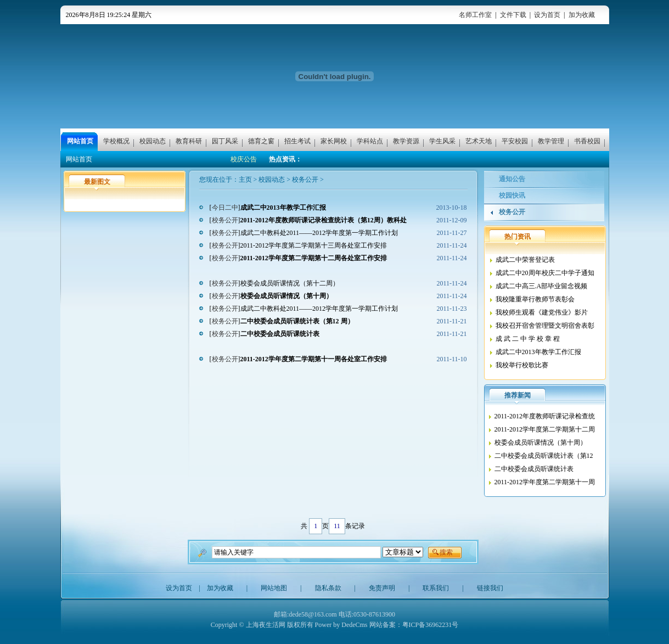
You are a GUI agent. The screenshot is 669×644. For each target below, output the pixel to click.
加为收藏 (582, 15)
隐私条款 (328, 588)
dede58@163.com (313, 614)
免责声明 (382, 588)
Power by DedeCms (341, 625)
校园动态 (272, 180)
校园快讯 (512, 195)
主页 (245, 180)
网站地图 (274, 588)
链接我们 (490, 588)
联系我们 (436, 588)
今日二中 (225, 208)
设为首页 (547, 15)
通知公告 (512, 179)
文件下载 (513, 15)
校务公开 (305, 180)
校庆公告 (244, 159)
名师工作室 (475, 15)
